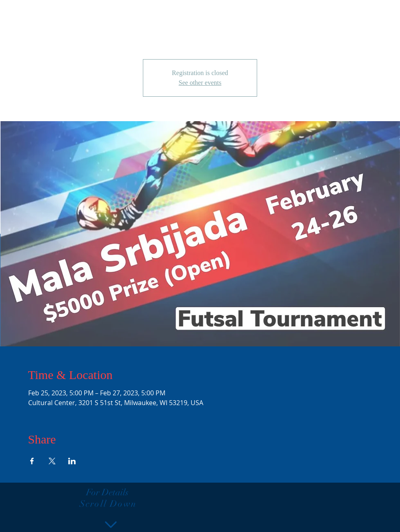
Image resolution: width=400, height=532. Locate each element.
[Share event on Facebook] (32, 461)
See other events (200, 83)
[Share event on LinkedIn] (72, 461)
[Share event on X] (52, 461)
